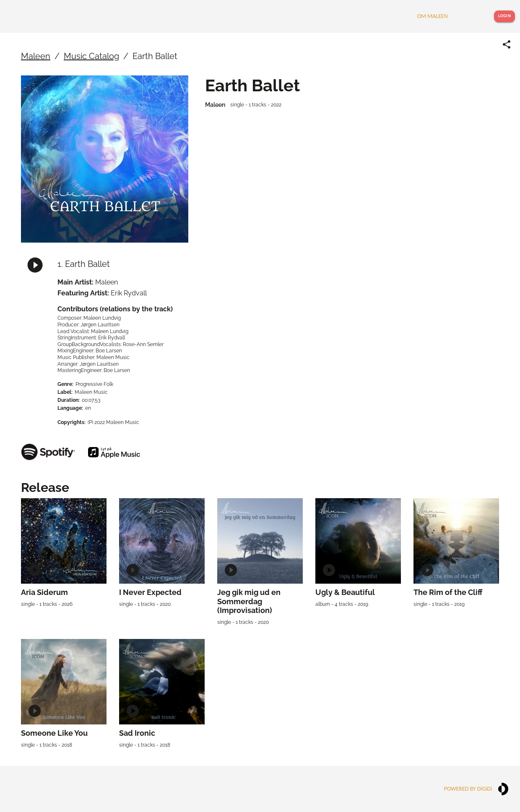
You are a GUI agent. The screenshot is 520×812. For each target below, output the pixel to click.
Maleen (36, 56)
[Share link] (507, 44)
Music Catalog (91, 56)
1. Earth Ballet (84, 264)
